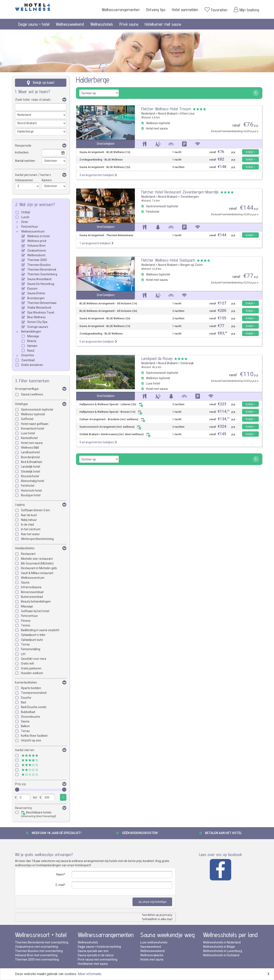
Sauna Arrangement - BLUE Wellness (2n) (105, 167)
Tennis (26, 626)
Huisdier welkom (32, 673)
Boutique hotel (31, 495)
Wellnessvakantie (152, 955)
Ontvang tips (156, 10)
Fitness (26, 621)
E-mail (60, 885)
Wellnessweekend (70, 24)
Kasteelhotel (29, 438)
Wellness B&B (30, 448)
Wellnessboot (36, 255)
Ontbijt (26, 212)
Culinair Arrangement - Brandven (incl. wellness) (112, 419)
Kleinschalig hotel (33, 481)
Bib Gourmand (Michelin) (37, 564)
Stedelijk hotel (31, 472)
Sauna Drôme (36, 293)
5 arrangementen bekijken (98, 342)
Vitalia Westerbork (39, 308)
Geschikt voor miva (34, 659)
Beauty (32, 341)
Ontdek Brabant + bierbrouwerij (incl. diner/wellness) (115, 434)
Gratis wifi (28, 664)
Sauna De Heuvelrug (41, 284)
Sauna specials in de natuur (96, 955)
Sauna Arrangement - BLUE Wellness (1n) (105, 152)
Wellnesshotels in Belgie (219, 947)
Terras (25, 645)
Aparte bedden (31, 688)
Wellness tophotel (33, 414)
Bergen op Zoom (192, 265)
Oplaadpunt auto (32, 640)
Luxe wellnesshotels (154, 942)
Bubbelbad (28, 712)
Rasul (31, 351)
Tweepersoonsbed (34, 693)
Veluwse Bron (36, 246)
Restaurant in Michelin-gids (39, 568)
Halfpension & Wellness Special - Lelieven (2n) (111, 405)
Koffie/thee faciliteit (34, 736)
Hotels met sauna (152, 960)
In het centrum (31, 529)
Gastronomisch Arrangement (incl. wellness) (110, 427)
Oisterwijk (187, 363)
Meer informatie (89, 974)
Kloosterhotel (30, 476)
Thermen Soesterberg (42, 274)
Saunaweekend (151, 947)
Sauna (25, 583)
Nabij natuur (29, 520)
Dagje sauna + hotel (34, 24)
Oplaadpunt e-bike (33, 635)
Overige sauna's (38, 327)
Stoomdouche (31, 717)
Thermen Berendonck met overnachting (42, 942)
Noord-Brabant (168, 114)
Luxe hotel (28, 433)
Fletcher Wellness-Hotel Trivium (166, 109)
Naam (60, 875)
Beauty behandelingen (36, 602)
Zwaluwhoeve (37, 251)
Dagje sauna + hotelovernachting (99, 947)
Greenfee (28, 355)
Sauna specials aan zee (93, 951)
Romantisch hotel (33, 429)
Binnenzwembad (32, 592)
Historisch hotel (31, 491)
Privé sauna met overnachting (98, 960)
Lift (23, 654)
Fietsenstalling (31, 649)
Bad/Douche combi (34, 707)
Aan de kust (29, 515)
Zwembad (28, 360)
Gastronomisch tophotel (37, 410)
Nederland (148, 114)
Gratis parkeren (31, 668)
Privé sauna (129, 24)
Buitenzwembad (32, 597)
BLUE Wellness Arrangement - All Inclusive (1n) (108, 304)
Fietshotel (28, 486)
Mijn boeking (246, 10)
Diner (25, 222)
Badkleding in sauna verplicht (40, 630)
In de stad (27, 525)
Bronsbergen (36, 298)
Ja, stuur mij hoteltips (152, 902)
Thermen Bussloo (39, 265)
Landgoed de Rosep (157, 358)
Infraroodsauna (31, 587)
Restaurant (28, 554)
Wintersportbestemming (37, 539)
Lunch (25, 217)
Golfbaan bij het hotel (35, 611)
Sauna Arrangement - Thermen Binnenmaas (106, 235)
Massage (33, 336)
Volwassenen (24, 180)
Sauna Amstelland (39, 279)
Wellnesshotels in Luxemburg (223, 951)
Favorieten (216, 10)
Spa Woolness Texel (41, 313)
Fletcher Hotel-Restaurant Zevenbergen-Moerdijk (180, 192)
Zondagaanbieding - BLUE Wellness (101, 160)
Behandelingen (31, 332)
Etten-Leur (188, 114)
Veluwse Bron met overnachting (36, 955)
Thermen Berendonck (42, 270)
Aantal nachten (25, 161)
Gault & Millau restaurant (37, 573)
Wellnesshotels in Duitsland (221, 955)
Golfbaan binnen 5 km (35, 510)
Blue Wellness (36, 317)
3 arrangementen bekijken (98, 175)
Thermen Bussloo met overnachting (39, 951)
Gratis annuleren (32, 365)
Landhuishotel (30, 452)
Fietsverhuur (30, 227)
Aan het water (30, 534)
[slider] (17, 790)
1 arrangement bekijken (97, 243)
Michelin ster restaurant (37, 559)
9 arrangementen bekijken (98, 442)
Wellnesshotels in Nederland (222, 942)
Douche (26, 698)
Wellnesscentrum (33, 232)
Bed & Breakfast (32, 462)
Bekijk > (250, 152)
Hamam (32, 346)
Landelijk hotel (31, 467)
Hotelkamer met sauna (163, 24)
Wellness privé (37, 241)
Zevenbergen (190, 197)
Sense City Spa (37, 322)
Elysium (32, 289)
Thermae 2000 (37, 260)
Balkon (25, 726)
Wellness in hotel (38, 236)
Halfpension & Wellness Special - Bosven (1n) (111, 412)
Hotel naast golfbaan (35, 424)
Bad (23, 702)
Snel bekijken (106, 144)
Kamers (47, 180)
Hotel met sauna (32, 443)
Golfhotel (27, 419)
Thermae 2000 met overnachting (37, 960)
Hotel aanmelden (185, 10)
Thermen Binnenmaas (42, 303)
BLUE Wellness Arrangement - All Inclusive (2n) (108, 311)
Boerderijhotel (30, 457)
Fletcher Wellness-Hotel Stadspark (168, 260)
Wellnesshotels (102, 24)
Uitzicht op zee (31, 741)
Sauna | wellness (32, 394)
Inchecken (22, 153)
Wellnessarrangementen (121, 10)
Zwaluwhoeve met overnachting (36, 947)
